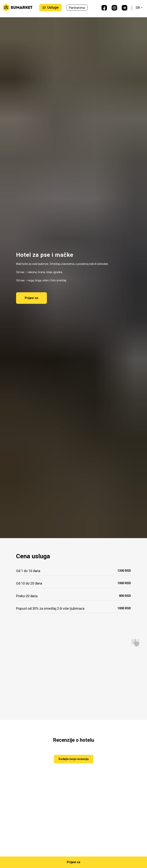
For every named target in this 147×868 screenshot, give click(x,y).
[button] (73, 862)
